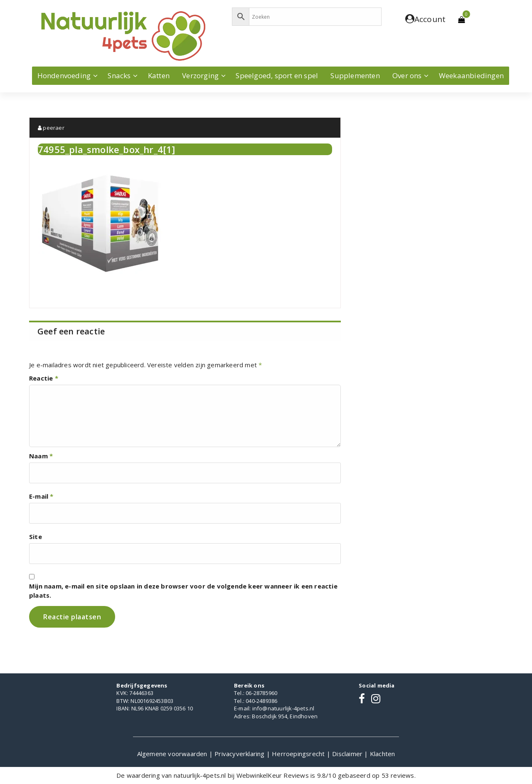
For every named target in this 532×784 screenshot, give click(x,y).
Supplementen (355, 75)
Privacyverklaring (240, 754)
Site (36, 537)
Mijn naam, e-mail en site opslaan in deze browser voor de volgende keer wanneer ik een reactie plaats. (183, 591)
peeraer (51, 128)
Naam (41, 456)
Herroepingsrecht (299, 754)
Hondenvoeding (64, 75)
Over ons (407, 75)
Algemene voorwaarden (173, 754)
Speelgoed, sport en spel (277, 75)
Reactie (44, 378)
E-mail (41, 496)
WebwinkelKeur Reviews (273, 775)
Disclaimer (348, 754)
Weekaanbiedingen (471, 75)
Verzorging (200, 75)
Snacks (119, 75)
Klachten (383, 754)
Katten (159, 75)
